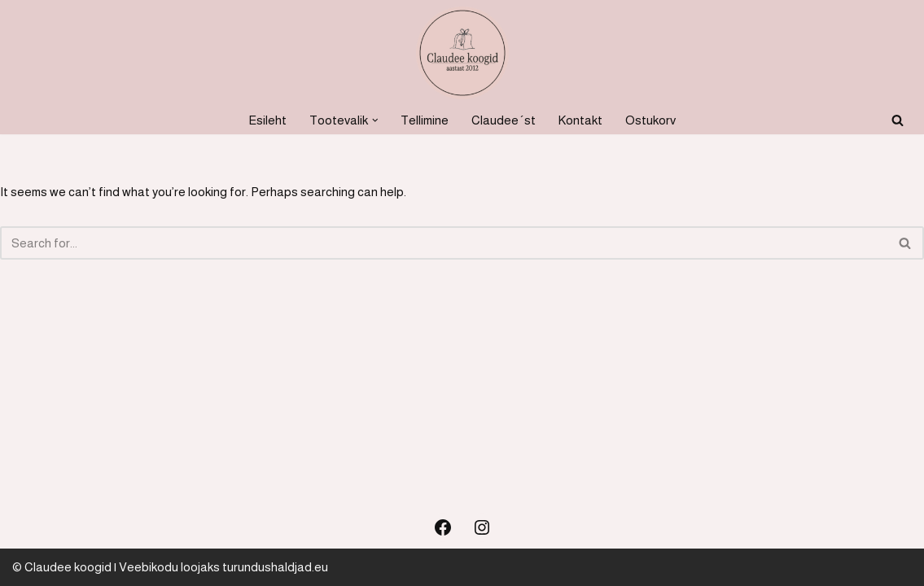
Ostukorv (650, 120)
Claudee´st (504, 120)
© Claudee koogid (62, 567)
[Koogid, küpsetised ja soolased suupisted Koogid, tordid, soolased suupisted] (462, 53)
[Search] (898, 120)
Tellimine (425, 120)
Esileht (267, 120)
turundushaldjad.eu (275, 567)
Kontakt (580, 120)
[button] (375, 120)
